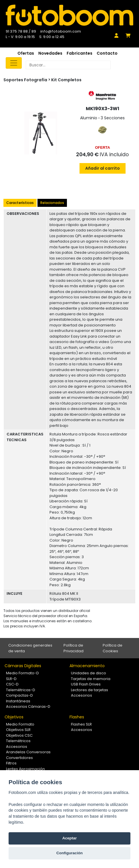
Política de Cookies (113, 648)
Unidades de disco (89, 673)
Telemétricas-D (21, 690)
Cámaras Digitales (23, 666)
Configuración (69, 853)
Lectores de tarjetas (90, 690)
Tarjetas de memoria (91, 679)
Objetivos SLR (18, 730)
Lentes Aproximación (25, 769)
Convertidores (19, 758)
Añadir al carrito (103, 168)
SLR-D (11, 679)
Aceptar (70, 838)
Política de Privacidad (74, 648)
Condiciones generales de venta (30, 648)
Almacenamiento (87, 666)
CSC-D (12, 684)
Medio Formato (20, 724)
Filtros (11, 763)
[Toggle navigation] (14, 63)
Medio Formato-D (22, 673)
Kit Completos (66, 80)
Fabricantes (80, 53)
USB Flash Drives (86, 684)
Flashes (77, 717)
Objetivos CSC (19, 735)
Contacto (107, 53)
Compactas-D (19, 695)
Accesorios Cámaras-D (28, 707)
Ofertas (26, 53)
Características (20, 203)
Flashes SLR (81, 724)
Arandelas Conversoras (28, 752)
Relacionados (52, 203)
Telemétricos (18, 741)
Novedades (50, 53)
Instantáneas (18, 701)
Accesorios (82, 695)
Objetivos (14, 717)
